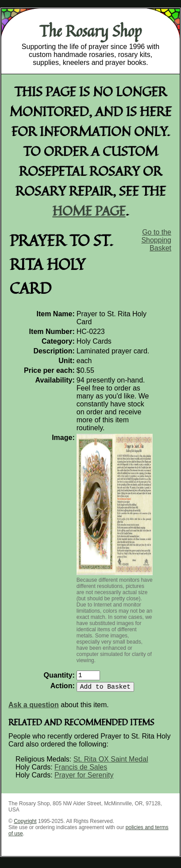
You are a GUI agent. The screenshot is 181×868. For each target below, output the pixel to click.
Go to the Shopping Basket (156, 240)
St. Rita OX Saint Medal (111, 763)
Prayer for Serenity (84, 779)
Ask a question (34, 708)
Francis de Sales (81, 771)
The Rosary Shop (90, 31)
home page (89, 210)
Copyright (25, 825)
